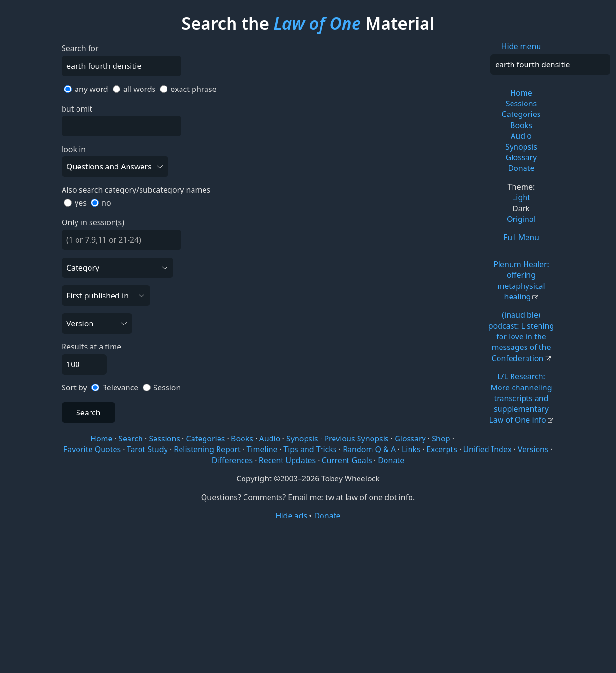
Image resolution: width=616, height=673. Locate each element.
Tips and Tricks (310, 449)
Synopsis (521, 147)
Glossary (521, 157)
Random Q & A (369, 449)
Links (411, 449)
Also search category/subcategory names (136, 190)
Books (521, 125)
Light (521, 197)
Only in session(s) (93, 222)
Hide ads (292, 516)
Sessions (521, 104)
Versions (533, 449)
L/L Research (520, 398)
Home (521, 93)
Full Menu (521, 237)
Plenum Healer (521, 280)
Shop (441, 439)
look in (74, 149)
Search (88, 413)
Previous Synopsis (356, 439)
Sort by (74, 388)
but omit (77, 109)
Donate (521, 168)
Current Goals (347, 460)
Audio (521, 136)
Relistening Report (207, 449)
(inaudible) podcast (521, 336)
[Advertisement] (308, 596)
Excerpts (442, 449)
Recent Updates (287, 460)
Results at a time (91, 347)
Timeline (262, 449)
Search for (80, 48)
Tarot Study (148, 449)
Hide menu (521, 46)
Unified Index (487, 449)
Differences (232, 460)
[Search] (550, 65)
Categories (521, 114)
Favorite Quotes (92, 449)
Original (521, 219)
